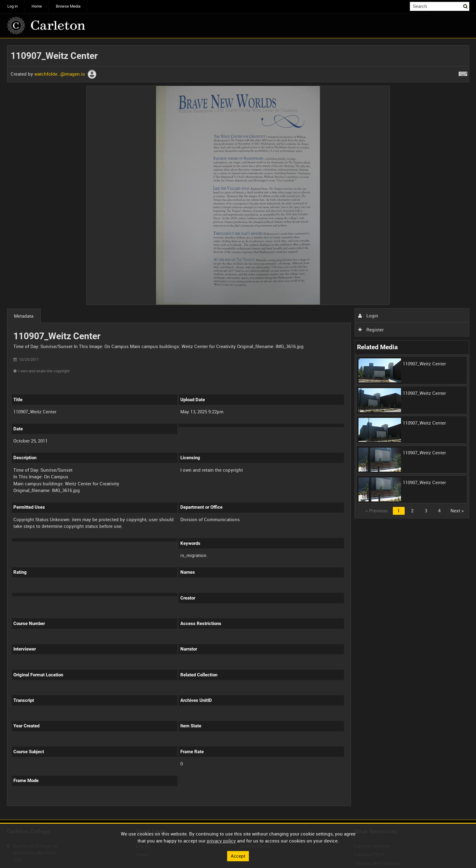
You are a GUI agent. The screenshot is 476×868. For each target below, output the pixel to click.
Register (371, 330)
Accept (238, 856)
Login (368, 316)
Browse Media (68, 6)
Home (37, 6)
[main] (238, 429)
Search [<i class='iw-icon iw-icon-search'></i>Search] (466, 6)
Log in (12, 6)
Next (457, 511)
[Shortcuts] (463, 73)
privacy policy (221, 841)
